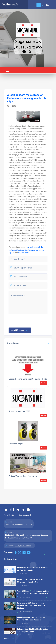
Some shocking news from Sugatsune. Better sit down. (32, 379)
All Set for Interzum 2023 (19, 411)
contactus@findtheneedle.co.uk (19, 525)
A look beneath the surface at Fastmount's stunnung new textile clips (26, 250)
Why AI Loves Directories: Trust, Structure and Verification (30, 581)
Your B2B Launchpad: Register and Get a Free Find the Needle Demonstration (33, 592)
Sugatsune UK (28, 42)
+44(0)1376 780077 (23, 546)
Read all (9, 639)
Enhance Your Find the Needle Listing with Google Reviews (33, 630)
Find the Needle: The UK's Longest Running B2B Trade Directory (31, 619)
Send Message (20, 330)
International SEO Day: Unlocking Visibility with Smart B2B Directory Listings (31, 606)
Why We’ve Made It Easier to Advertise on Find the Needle (33, 569)
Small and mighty (16, 444)
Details (44, 383)
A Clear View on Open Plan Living (23, 476)
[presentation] (26, 321)
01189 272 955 (28, 47)
